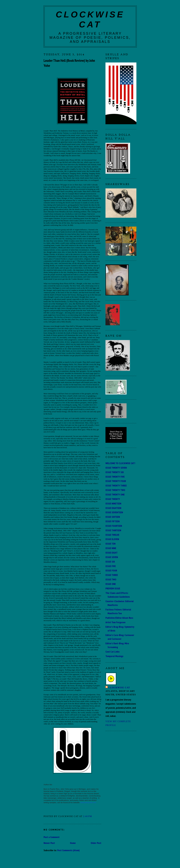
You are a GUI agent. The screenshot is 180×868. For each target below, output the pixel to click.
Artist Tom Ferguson (115, 622)
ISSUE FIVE (111, 566)
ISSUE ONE (111, 584)
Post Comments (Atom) (68, 850)
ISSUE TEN (110, 544)
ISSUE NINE (111, 548)
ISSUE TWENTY (113, 499)
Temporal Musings (114, 656)
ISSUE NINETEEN (113, 503)
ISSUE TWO (111, 579)
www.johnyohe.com (88, 803)
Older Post (96, 843)
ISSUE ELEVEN (112, 539)
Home (73, 843)
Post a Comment (52, 837)
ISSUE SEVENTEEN (114, 512)
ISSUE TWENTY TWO (115, 490)
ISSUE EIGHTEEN (113, 508)
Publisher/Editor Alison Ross (119, 618)
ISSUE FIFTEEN (112, 521)
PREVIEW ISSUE (113, 588)
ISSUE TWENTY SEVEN (116, 468)
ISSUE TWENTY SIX (115, 472)
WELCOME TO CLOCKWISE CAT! (120, 463)
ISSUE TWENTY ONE (115, 494)
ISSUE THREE (112, 575)
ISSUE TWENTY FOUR (116, 481)
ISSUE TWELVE (112, 535)
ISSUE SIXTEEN (113, 517)
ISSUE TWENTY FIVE (115, 477)
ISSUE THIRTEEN (113, 530)
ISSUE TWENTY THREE (116, 485)
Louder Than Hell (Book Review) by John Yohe (69, 63)
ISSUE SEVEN (112, 557)
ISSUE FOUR (111, 570)
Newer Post (49, 843)
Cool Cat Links (112, 652)
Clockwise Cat (119, 688)
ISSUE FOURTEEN (114, 526)
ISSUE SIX (110, 562)
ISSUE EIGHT (112, 553)
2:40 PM (88, 816)
